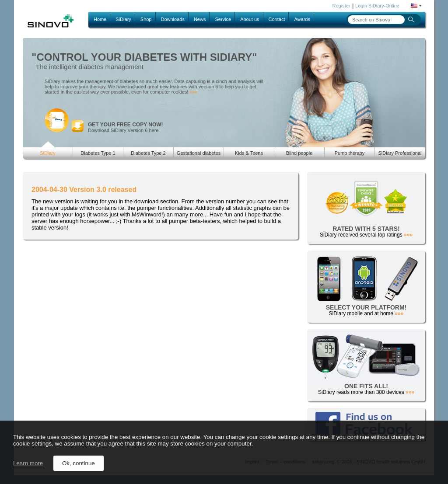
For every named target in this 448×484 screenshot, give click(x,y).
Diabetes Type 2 (148, 153)
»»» (193, 92)
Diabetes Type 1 (98, 153)
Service (223, 19)
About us (250, 19)
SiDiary (123, 19)
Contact (277, 19)
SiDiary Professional (400, 153)
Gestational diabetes (199, 153)
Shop (146, 19)
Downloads (173, 19)
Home (100, 19)
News (200, 19)
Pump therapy (350, 153)
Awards (302, 19)
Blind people (299, 153)
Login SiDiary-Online (377, 6)
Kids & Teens (249, 153)
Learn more (28, 463)
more (196, 214)
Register (341, 6)
